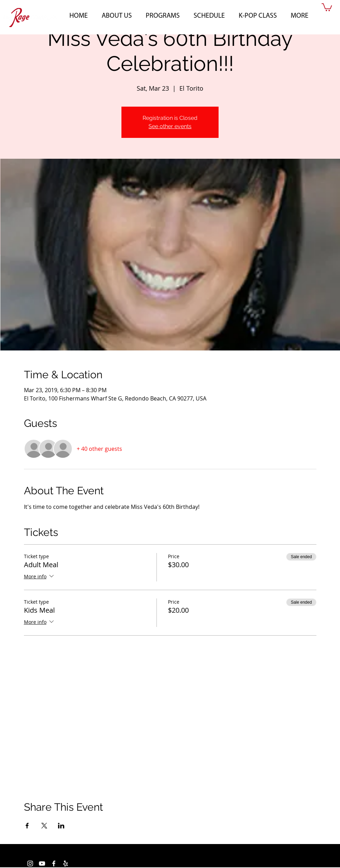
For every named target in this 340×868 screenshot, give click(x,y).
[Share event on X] (44, 826)
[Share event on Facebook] (27, 826)
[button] (117, 15)
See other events (170, 126)
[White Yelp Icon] (66, 863)
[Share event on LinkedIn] (61, 826)
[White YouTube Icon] (42, 863)
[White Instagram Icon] (30, 863)
